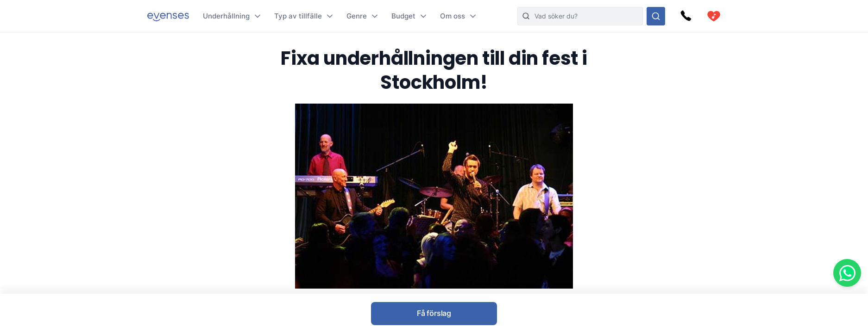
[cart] (714, 16)
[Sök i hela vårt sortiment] (656, 16)
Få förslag (434, 313)
